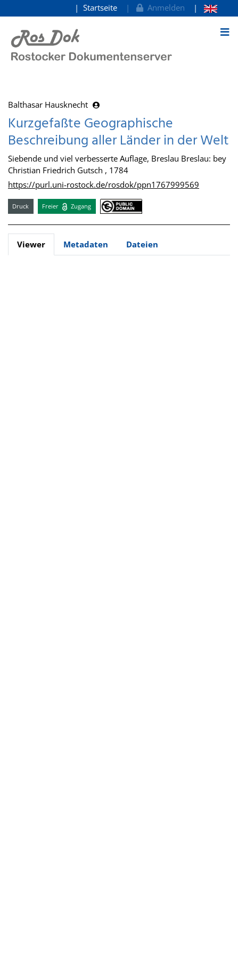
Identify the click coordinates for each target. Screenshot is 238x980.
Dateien (142, 244)
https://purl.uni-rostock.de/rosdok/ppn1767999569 (104, 184)
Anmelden (159, 7)
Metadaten (86, 244)
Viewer (31, 244)
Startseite (100, 7)
